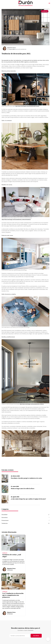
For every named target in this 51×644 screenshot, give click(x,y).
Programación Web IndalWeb (41, 630)
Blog (28, 616)
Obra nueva (20, 621)
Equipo (19, 618)
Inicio (18, 616)
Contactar (30, 620)
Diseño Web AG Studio (40, 628)
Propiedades (20, 623)
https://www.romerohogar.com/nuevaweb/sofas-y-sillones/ (32, 404)
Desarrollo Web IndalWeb (9, 639)
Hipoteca (29, 618)
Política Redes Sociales (40, 625)
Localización (30, 623)
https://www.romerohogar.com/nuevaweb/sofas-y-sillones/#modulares (16, 220)
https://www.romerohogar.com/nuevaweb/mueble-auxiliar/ (27, 106)
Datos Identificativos (39, 618)
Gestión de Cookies (39, 623)
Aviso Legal (37, 616)
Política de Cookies (39, 621)
